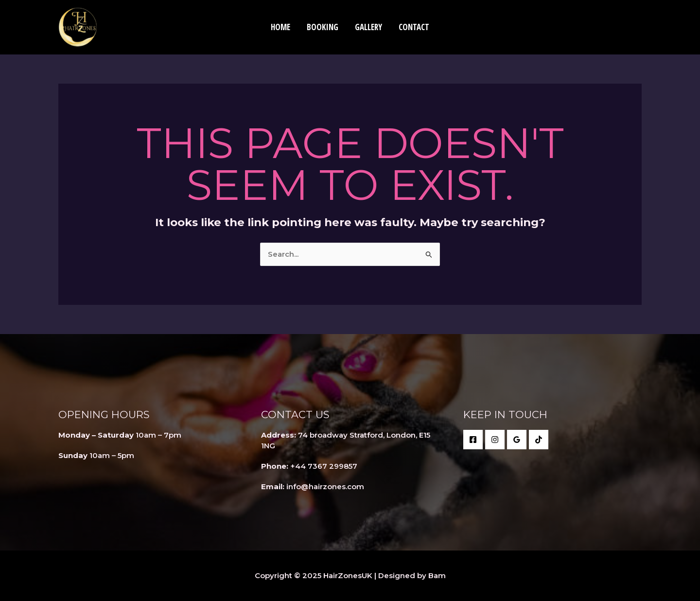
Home (280, 27)
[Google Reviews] (517, 440)
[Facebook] (473, 440)
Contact (414, 27)
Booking (323, 27)
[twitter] (495, 440)
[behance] (539, 440)
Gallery (368, 27)
